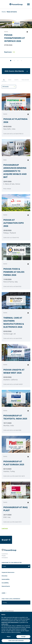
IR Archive (5, 576)
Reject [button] (9, 637)
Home (4, 12)
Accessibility (5, 583)
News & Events (6, 586)
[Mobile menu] (28, 5)
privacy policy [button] (5, 619)
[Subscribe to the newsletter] (29, 566)
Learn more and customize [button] (16, 641)
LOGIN (3, 593)
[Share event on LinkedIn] (27, 32)
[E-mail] (15, 566)
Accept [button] (23, 637)
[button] (9, 52)
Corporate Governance (8, 572)
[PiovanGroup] (16, 4)
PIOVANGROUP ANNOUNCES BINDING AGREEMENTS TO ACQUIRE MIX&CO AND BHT (15, 171)
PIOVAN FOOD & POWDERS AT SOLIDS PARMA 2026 (14, 272)
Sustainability (6, 579)
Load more (5, 528)
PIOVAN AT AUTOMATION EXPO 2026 (14, 223)
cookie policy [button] (5, 624)
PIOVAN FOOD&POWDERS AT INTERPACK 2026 (15, 38)
